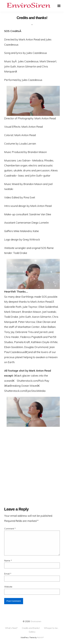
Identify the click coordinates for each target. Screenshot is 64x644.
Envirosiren (36, 621)
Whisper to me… (51, 628)
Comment (10, 529)
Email (8, 574)
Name (8, 561)
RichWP (40, 638)
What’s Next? (11, 628)
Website (8, 587)
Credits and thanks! (31, 628)
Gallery (32, 632)
